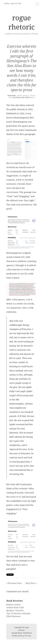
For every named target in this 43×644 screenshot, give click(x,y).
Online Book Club (15, 607)
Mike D (32, 98)
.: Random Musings (22, 96)
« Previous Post (14, 583)
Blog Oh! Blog (26, 636)
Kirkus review (13, 605)
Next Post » (31, 583)
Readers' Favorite (15, 610)
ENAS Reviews (13, 616)
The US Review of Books (18, 613)
